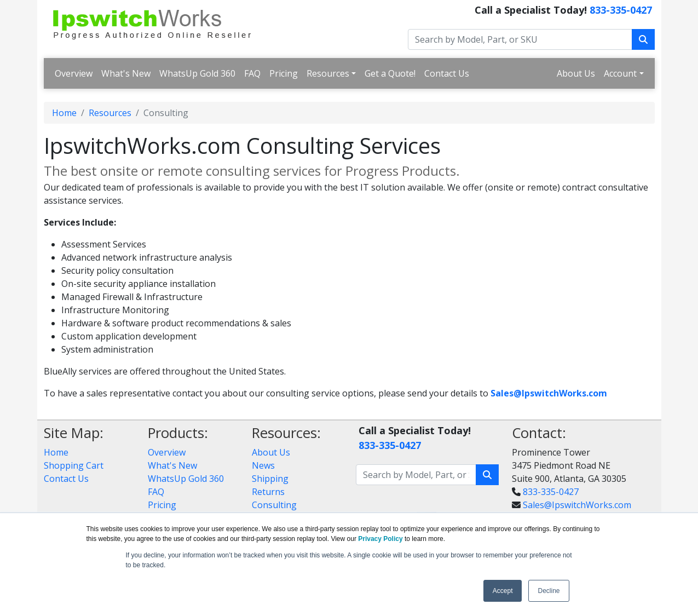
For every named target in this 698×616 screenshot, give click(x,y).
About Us (576, 73)
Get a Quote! (390, 73)
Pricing (284, 73)
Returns (268, 492)
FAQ (252, 73)
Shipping (270, 479)
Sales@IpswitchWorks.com (577, 505)
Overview (74, 73)
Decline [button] (549, 591)
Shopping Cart (74, 465)
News (263, 465)
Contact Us (447, 73)
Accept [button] (503, 591)
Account (620, 73)
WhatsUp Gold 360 (197, 73)
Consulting (274, 505)
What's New (126, 73)
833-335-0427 (621, 10)
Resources (328, 73)
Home (64, 113)
